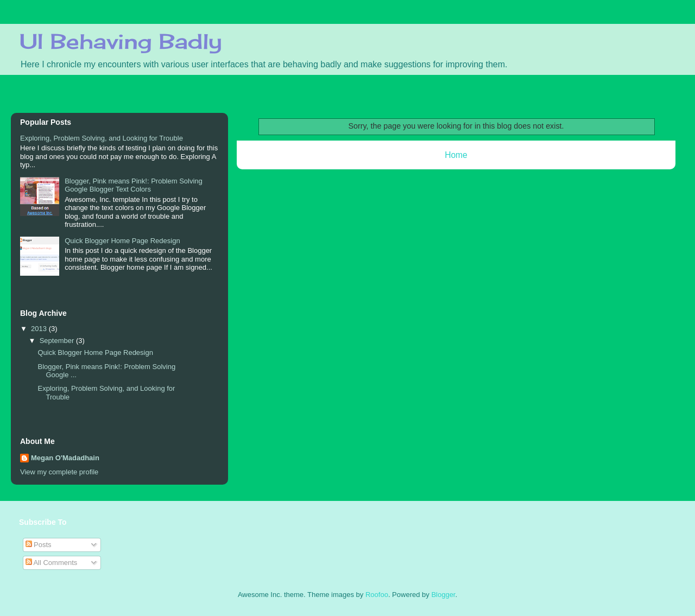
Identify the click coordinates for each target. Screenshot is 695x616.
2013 (40, 329)
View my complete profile (59, 472)
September (58, 341)
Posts (39, 545)
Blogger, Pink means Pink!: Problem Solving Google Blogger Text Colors (134, 185)
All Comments (52, 563)
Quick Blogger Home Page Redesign (122, 241)
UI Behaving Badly (121, 41)
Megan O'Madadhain (65, 458)
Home (456, 155)
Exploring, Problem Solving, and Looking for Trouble (102, 138)
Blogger (443, 595)
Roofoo (377, 595)
